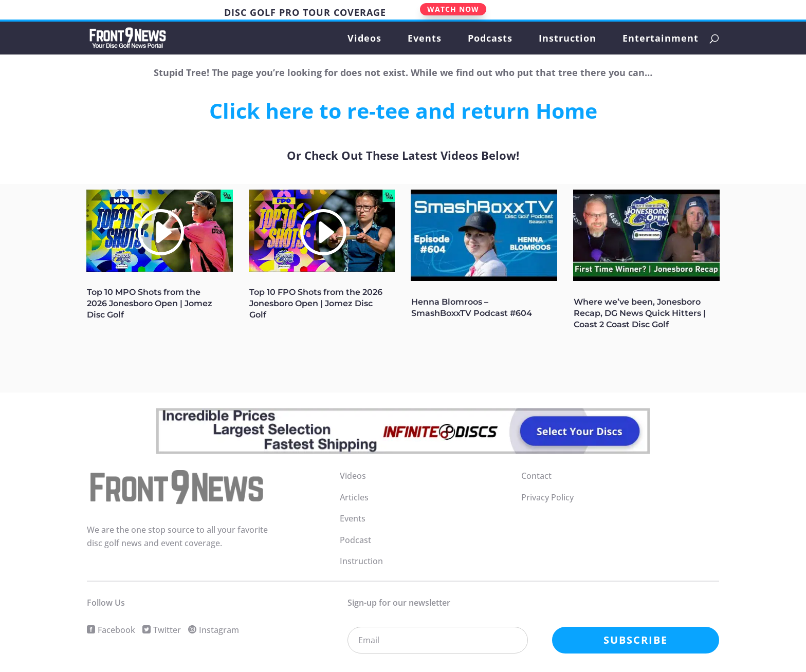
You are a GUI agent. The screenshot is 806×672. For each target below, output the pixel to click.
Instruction (567, 39)
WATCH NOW (453, 9)
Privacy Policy (547, 497)
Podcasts (490, 39)
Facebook (116, 630)
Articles (354, 497)
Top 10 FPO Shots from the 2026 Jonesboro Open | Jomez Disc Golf (316, 303)
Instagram (219, 630)
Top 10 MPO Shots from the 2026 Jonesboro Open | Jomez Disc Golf (150, 303)
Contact (536, 476)
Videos (364, 39)
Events (425, 39)
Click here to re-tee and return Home (403, 110)
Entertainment (661, 39)
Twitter (167, 630)
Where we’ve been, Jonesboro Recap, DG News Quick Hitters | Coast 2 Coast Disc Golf (640, 313)
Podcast (355, 540)
